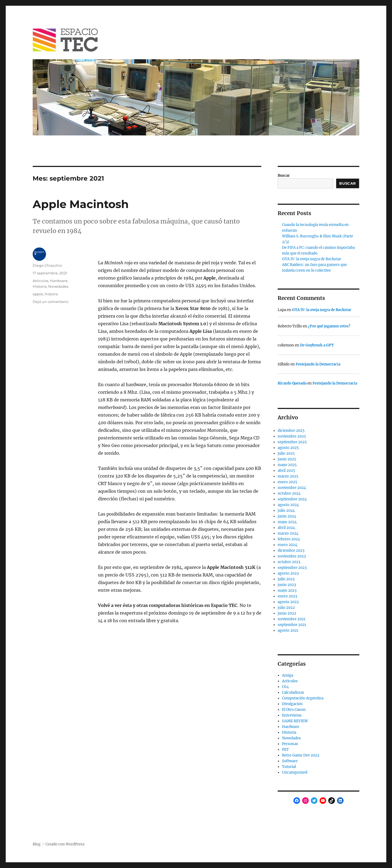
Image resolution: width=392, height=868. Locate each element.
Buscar (284, 176)
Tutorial (289, 767)
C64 (285, 687)
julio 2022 (286, 608)
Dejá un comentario (50, 302)
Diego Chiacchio (47, 265)
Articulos (40, 281)
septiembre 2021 (292, 625)
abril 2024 (286, 528)
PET (285, 750)
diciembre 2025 (291, 431)
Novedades (58, 286)
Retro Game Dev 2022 (301, 755)
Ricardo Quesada (292, 383)
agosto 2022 (288, 602)
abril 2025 (286, 471)
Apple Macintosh (81, 204)
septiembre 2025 (292, 442)
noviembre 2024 (292, 488)
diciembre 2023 (291, 551)
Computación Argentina (303, 698)
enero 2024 (287, 545)
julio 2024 (286, 511)
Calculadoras (293, 692)
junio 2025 (287, 459)
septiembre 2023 (292, 568)
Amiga (288, 675)
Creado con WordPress (65, 844)
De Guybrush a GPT (317, 345)
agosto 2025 (288, 448)
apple (38, 294)
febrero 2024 (289, 539)
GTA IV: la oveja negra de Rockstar (312, 259)
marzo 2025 (288, 476)
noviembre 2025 (292, 436)
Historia (40, 286)
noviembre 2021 (292, 619)
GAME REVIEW (295, 721)
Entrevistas (292, 715)
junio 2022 (287, 613)
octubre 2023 (289, 562)
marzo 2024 (288, 533)
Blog (37, 844)
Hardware (59, 281)
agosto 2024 (288, 505)
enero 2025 (287, 482)
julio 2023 (286, 579)
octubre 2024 (289, 493)
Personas (290, 744)
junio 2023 (287, 585)
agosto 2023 (288, 573)
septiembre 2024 (292, 499)
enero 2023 (287, 596)
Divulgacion (292, 704)
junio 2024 (287, 516)
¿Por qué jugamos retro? (329, 326)
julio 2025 (286, 453)
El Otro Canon (294, 710)
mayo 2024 (287, 522)
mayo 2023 (287, 590)
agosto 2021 (288, 630)
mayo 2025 (287, 465)
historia (51, 294)
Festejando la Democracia (318, 364)
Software (290, 761)
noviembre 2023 (292, 556)
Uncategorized (295, 772)
